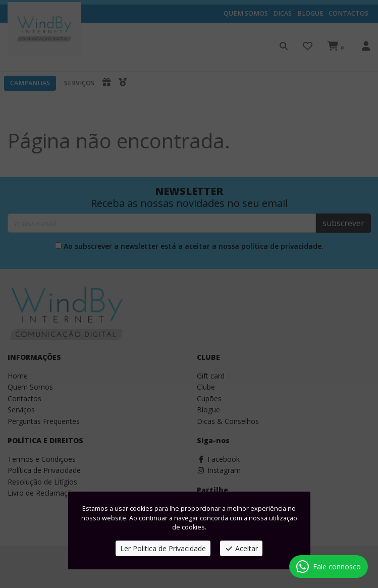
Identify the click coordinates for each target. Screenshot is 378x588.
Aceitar (241, 548)
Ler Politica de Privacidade (163, 548)
